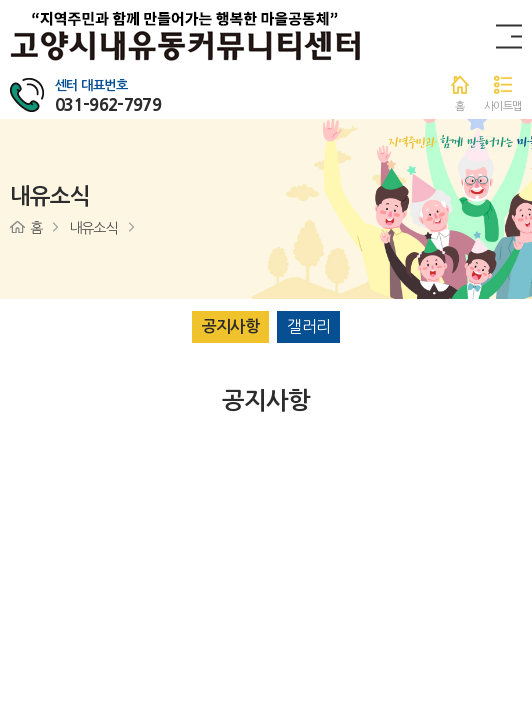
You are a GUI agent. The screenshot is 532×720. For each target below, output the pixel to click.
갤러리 (308, 326)
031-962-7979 (108, 104)
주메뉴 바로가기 (0, 0)
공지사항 (230, 326)
